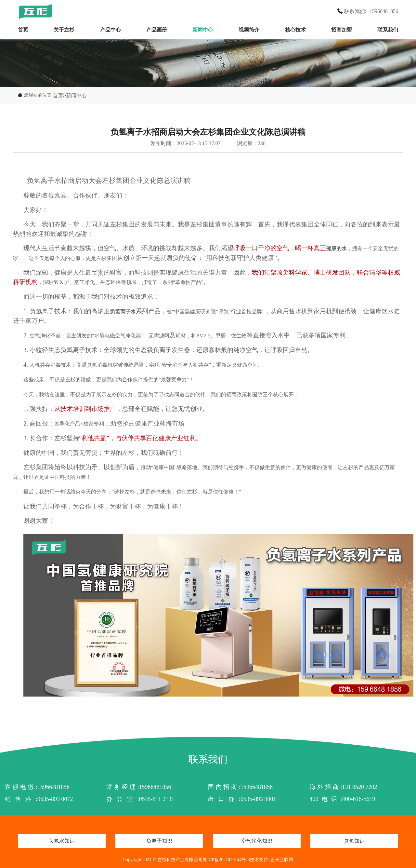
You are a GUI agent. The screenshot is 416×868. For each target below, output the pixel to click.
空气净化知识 (257, 841)
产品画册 (157, 30)
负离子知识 (159, 841)
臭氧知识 (354, 841)
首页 (23, 30)
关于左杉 (64, 30)
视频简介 (249, 30)
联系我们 (388, 30)
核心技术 (295, 30)
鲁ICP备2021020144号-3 (226, 860)
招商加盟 (342, 30)
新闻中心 (203, 30)
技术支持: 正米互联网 (272, 860)
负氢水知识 (62, 841)
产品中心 (110, 30)
